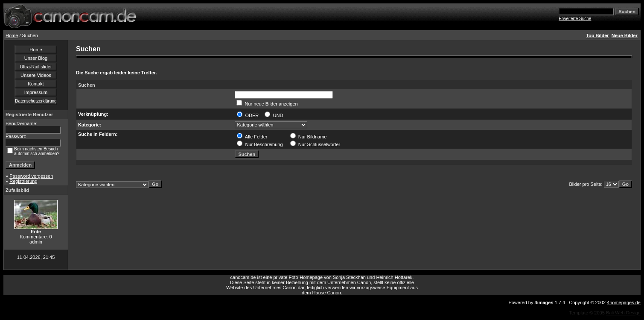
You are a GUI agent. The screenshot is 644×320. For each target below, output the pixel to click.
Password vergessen (31, 176)
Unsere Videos (36, 75)
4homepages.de (624, 302)
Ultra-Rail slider (36, 67)
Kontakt (36, 84)
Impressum (36, 92)
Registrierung (23, 181)
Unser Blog (36, 58)
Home (12, 35)
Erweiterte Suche (575, 19)
